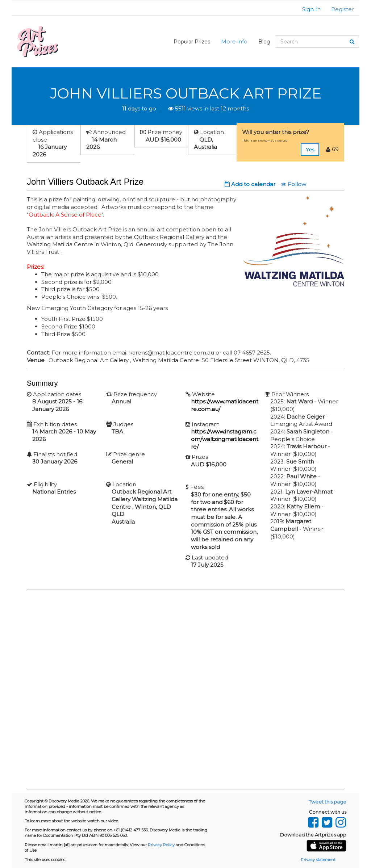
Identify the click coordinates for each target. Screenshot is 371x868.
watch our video (103, 821)
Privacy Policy (161, 845)
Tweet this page (328, 802)
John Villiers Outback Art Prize (186, 93)
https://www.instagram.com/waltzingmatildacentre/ (225, 439)
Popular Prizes (192, 42)
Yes (310, 150)
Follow (293, 184)
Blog (264, 42)
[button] (307, 9)
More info (234, 41)
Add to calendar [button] (250, 184)
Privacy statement (318, 860)
